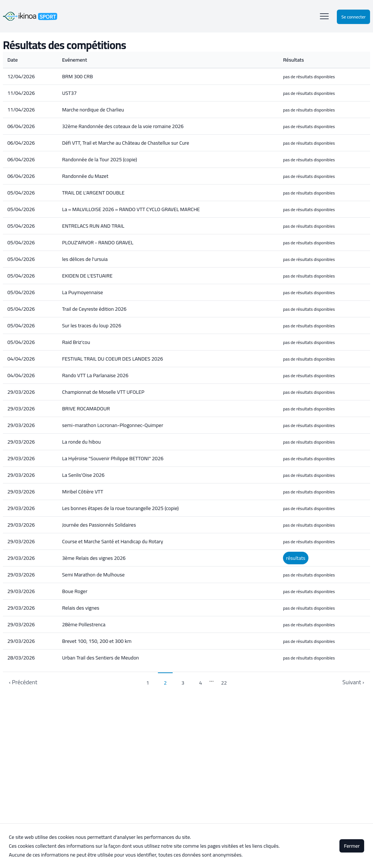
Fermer (352, 846)
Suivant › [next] (353, 682)
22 (224, 683)
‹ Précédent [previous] (23, 682)
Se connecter (353, 17)
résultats (296, 558)
